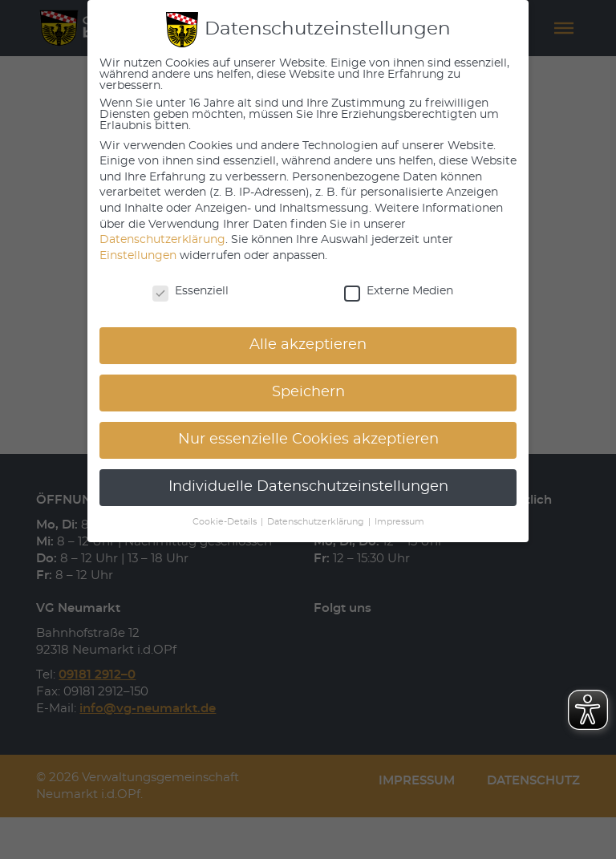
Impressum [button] (399, 522)
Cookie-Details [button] (226, 522)
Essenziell (190, 291)
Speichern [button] (308, 392)
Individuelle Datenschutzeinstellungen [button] (308, 487)
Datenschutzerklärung (162, 240)
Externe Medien (399, 291)
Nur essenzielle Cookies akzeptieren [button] (308, 440)
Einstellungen (138, 256)
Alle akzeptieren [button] (308, 345)
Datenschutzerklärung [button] (317, 522)
